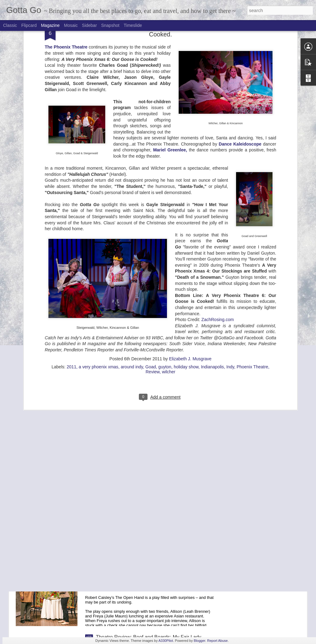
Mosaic (71, 25)
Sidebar (89, 25)
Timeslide (133, 25)
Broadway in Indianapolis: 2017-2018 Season (146, 356)
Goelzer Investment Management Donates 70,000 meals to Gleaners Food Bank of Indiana (151, 429)
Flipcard (29, 25)
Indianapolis (212, 225)
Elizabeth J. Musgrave (190, 217)
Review (153, 230)
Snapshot (110, 25)
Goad (151, 225)
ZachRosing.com (218, 178)
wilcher (169, 230)
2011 (71, 225)
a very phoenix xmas (98, 225)
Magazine (50, 25)
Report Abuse (217, 641)
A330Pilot (166, 641)
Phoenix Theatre (252, 225)
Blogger (200, 641)
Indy (230, 225)
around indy (132, 225)
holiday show (186, 225)
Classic (10, 25)
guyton (165, 225)
